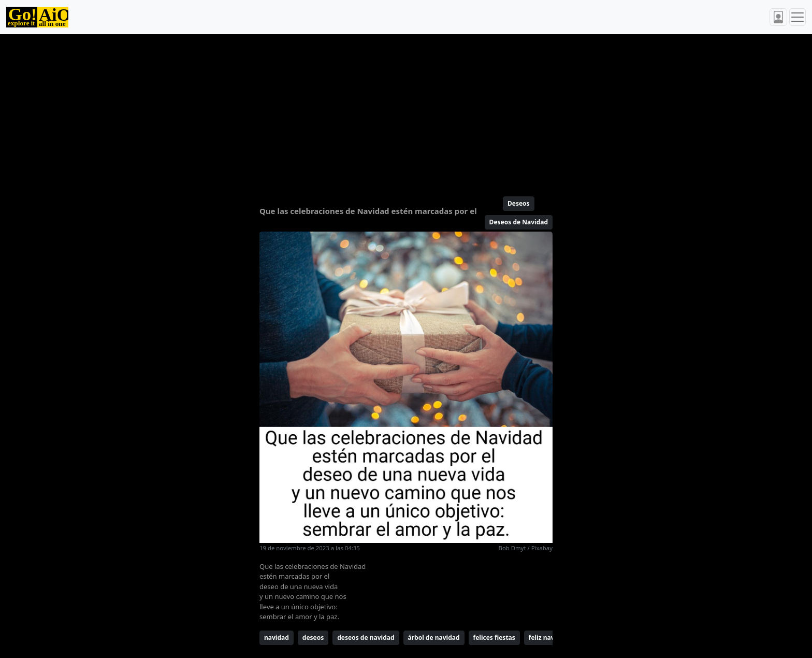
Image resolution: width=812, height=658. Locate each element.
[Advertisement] (381, 111)
